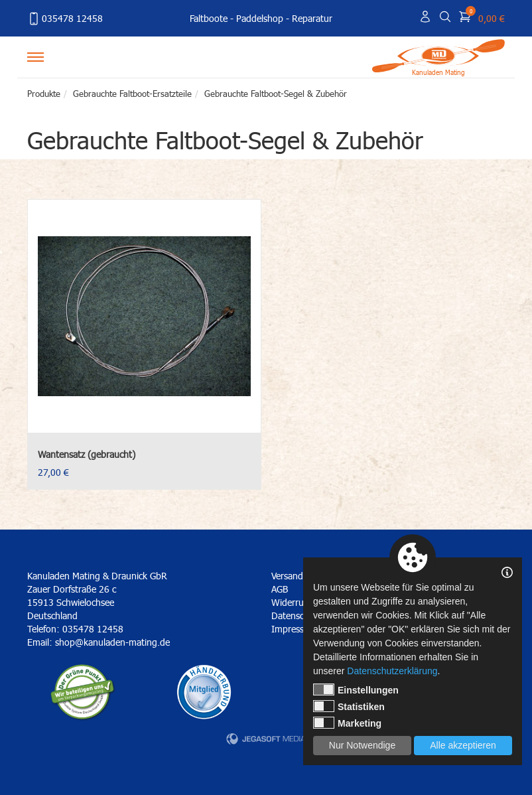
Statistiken (349, 706)
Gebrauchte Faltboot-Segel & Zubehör (276, 94)
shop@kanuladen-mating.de (112, 642)
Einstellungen (356, 689)
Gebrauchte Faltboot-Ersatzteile (132, 94)
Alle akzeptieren (463, 745)
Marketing (347, 723)
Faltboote (209, 18)
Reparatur (312, 18)
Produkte (44, 94)
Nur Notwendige (362, 745)
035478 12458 (65, 19)
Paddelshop (260, 18)
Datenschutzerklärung (392, 671)
